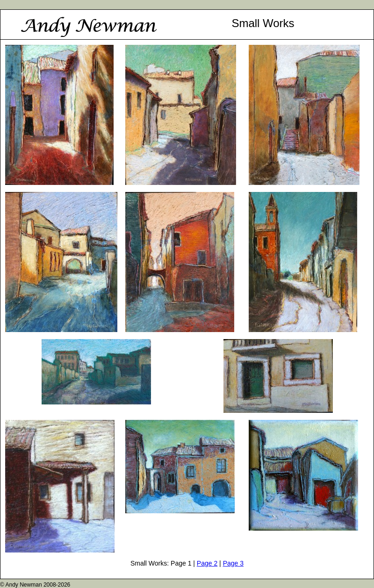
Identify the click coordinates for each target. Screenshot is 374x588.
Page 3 (233, 563)
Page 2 (207, 563)
